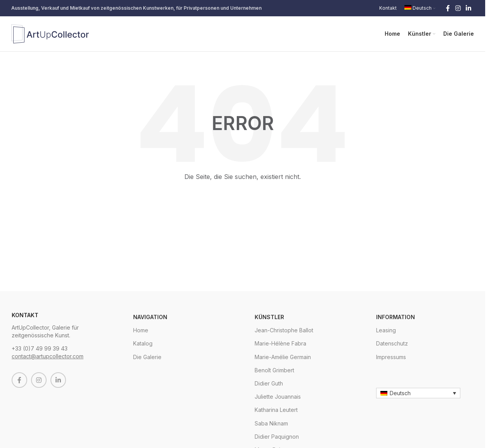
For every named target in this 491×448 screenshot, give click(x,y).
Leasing (386, 330)
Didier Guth (269, 383)
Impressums (391, 357)
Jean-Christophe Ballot (284, 330)
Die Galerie (147, 357)
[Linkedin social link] (469, 8)
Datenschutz (392, 343)
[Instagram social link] (458, 8)
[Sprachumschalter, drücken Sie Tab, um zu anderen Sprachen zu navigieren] (418, 393)
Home (141, 330)
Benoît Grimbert (274, 370)
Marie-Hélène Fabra (280, 343)
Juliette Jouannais (278, 397)
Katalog (143, 343)
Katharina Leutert (276, 410)
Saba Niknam (271, 423)
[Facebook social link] (448, 8)
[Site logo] (50, 33)
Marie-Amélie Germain (283, 357)
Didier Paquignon (277, 437)
